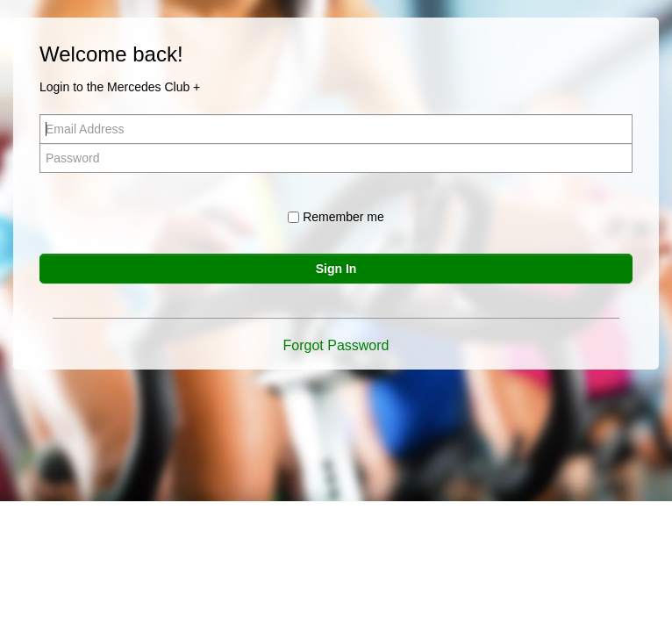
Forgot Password (336, 345)
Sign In (336, 269)
